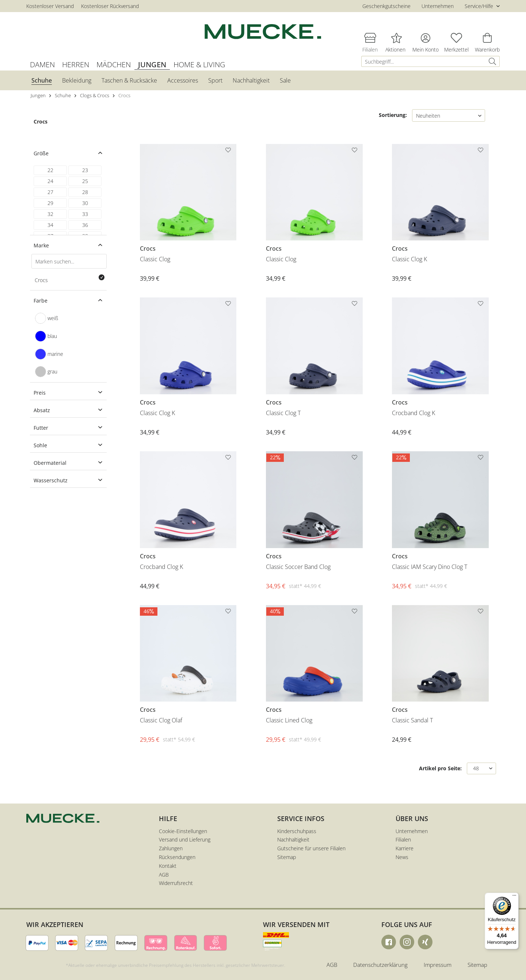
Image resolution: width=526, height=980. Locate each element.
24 (50, 181)
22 (50, 170)
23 (85, 170)
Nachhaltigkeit (293, 840)
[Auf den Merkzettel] (229, 151)
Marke (41, 245)
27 (50, 192)
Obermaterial (50, 463)
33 (85, 214)
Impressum (438, 965)
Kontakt (168, 866)
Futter (41, 428)
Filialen (403, 840)
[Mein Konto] (426, 38)
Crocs (41, 121)
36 (85, 225)
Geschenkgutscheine (386, 6)
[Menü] (514, 897)
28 (85, 192)
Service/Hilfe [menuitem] (480, 6)
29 (50, 203)
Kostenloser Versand (50, 6)
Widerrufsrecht (176, 883)
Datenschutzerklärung (380, 965)
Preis (40, 393)
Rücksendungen (177, 857)
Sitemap (287, 857)
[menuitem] (430, 61)
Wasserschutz (51, 480)
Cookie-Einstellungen (183, 831)
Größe (41, 153)
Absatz (42, 410)
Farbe (41, 301)
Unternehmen (438, 6)
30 (85, 203)
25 (85, 181)
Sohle (40, 445)
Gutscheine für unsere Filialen (311, 848)
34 (50, 225)
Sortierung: (393, 115)
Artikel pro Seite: (440, 768)
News (402, 857)
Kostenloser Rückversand (110, 6)
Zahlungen (171, 848)
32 (50, 214)
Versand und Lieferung (185, 840)
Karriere (405, 848)
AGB (164, 875)
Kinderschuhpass (297, 831)
